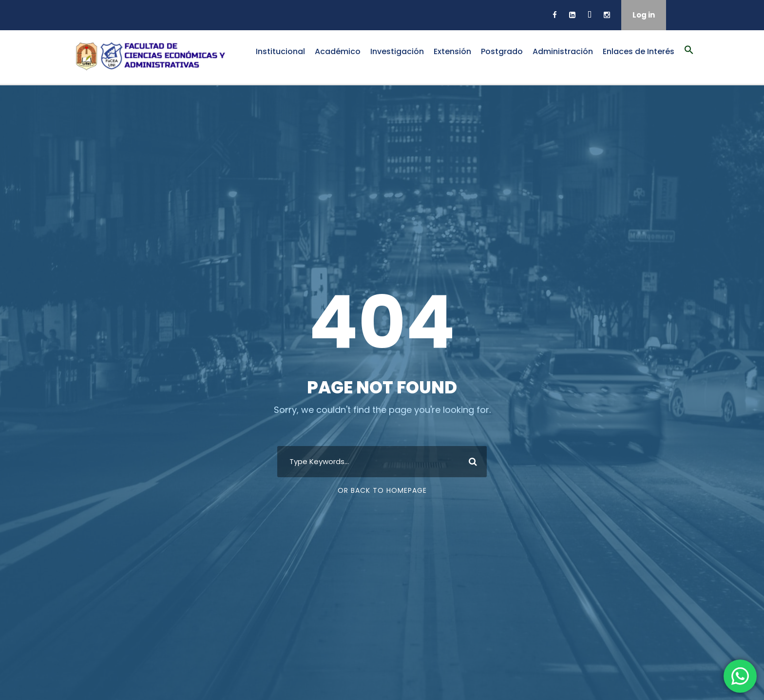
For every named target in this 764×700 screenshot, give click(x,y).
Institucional (280, 51)
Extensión (452, 51)
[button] (689, 55)
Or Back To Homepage (382, 490)
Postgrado (502, 51)
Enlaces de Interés (639, 51)
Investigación (397, 51)
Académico (338, 51)
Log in (644, 15)
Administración (563, 51)
